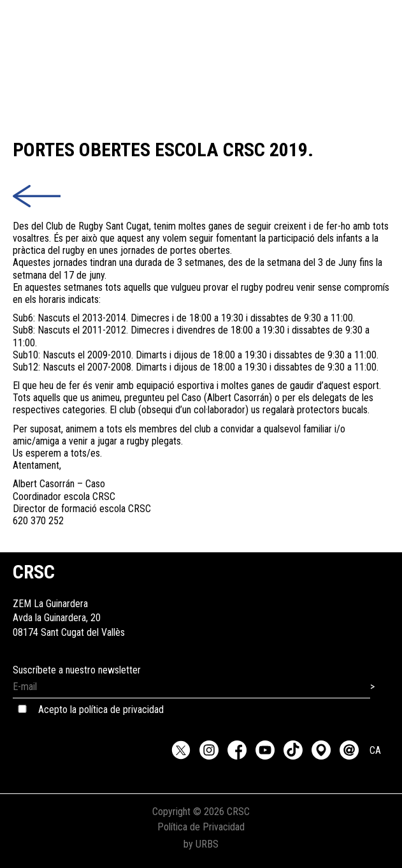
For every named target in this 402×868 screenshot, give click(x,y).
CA (375, 750)
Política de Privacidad (201, 827)
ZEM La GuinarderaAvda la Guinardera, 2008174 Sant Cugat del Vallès (69, 604)
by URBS (201, 844)
